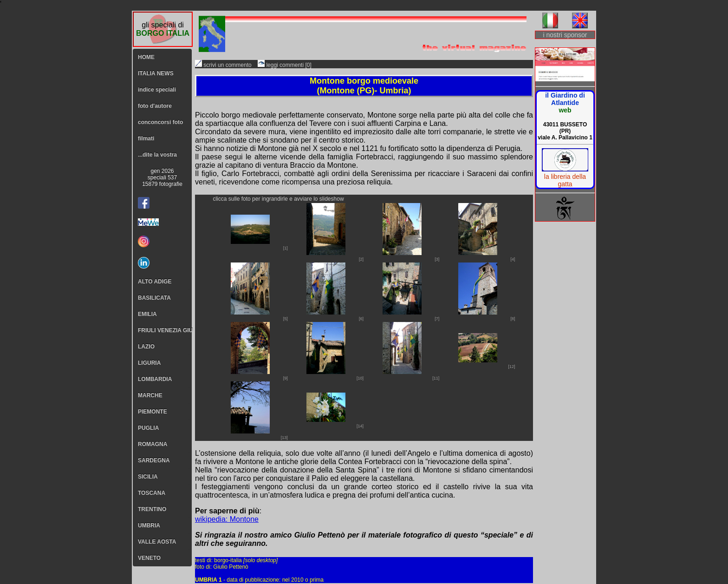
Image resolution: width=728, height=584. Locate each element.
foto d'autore (155, 106)
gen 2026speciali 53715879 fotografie (162, 177)
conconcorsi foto (160, 122)
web (565, 110)
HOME (146, 57)
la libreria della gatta (565, 180)
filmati (146, 138)
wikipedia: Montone (227, 519)
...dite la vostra (157, 155)
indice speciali (157, 90)
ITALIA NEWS (156, 73)
